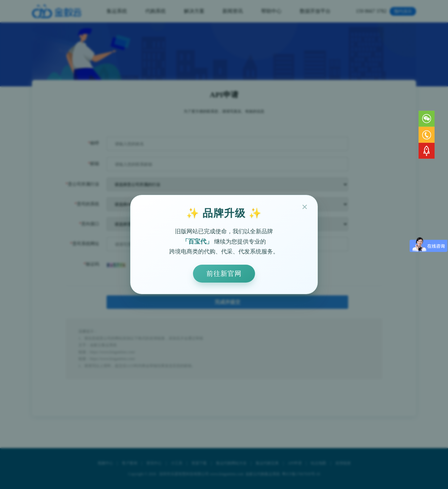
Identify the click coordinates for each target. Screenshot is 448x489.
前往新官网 (224, 273)
